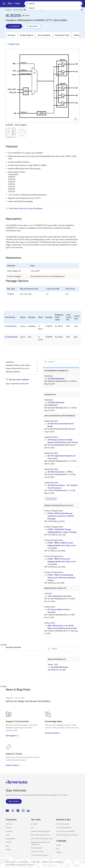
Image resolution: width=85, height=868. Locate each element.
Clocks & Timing (18, 10)
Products (9, 10)
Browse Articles (53, 733)
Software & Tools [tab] (62, 35)
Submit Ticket (13, 765)
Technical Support (63, 824)
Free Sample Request (64, 828)
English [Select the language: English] (59, 845)
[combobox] (61, 8)
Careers (9, 828)
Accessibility (35, 862)
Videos (8, 850)
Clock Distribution (31, 10)
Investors (9, 831)
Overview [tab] (11, 35)
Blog (7, 846)
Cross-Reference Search (40, 855)
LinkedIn (28, 811)
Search (61, 4)
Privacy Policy (24, 862)
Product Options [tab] (27, 35)
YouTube (7, 811)
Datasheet (14, 26)
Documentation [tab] (44, 35)
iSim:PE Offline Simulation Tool (42, 839)
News (8, 835)
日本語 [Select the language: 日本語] (59, 852)
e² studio (34, 824)
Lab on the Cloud (37, 851)
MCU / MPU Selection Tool (40, 835)
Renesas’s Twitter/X (13, 811)
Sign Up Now (14, 801)
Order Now (32, 26)
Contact (9, 842)
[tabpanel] (42, 743)
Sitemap (45, 862)
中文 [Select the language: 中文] (58, 849)
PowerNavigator (37, 848)
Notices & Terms (12, 862)
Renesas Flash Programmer (41, 831)
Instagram (23, 811)
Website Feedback (56, 862)
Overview (9, 824)
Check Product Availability (66, 831)
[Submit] (43, 8)
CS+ (32, 828)
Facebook (18, 811)
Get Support (12, 736)
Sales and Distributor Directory (67, 835)
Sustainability (11, 839)
